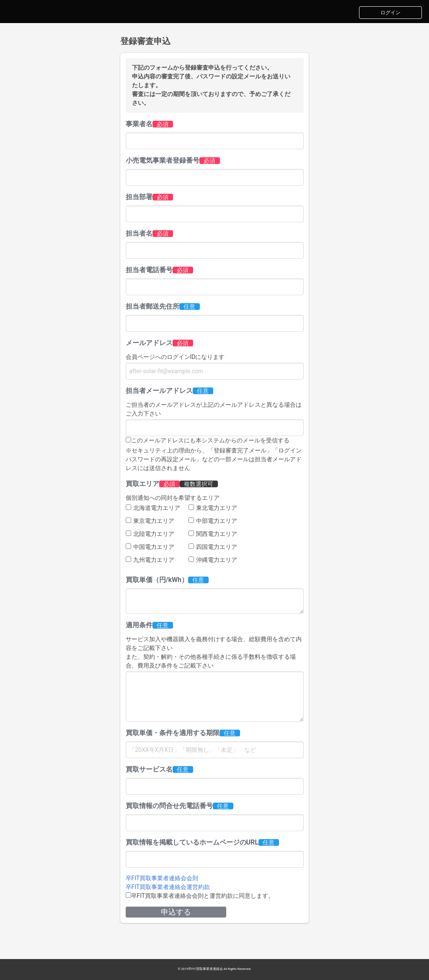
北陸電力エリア (150, 534)
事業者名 (139, 124)
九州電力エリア (150, 560)
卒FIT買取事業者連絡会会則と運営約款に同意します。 (203, 896)
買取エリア (142, 484)
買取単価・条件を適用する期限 (173, 733)
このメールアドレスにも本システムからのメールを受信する (210, 440)
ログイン (390, 13)
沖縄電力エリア (213, 560)
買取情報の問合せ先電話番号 (169, 806)
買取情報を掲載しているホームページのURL (192, 842)
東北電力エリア (213, 508)
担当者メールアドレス (159, 391)
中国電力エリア (150, 547)
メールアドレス (149, 343)
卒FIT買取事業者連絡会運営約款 (168, 887)
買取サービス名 (149, 769)
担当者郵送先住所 (152, 306)
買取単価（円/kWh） (157, 580)
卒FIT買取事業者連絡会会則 (162, 878)
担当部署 (139, 197)
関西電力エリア (213, 534)
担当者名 (139, 233)
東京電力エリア (150, 521)
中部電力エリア (213, 521)
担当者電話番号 (149, 270)
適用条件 (139, 625)
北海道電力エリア (153, 508)
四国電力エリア (213, 547)
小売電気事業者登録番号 (163, 160)
